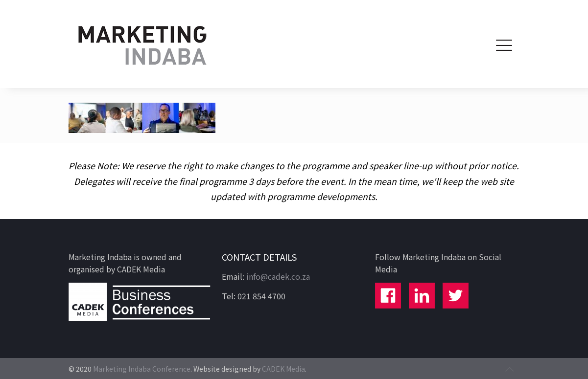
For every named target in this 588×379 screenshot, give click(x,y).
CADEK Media (283, 369)
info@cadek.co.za (278, 276)
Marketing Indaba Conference (142, 369)
